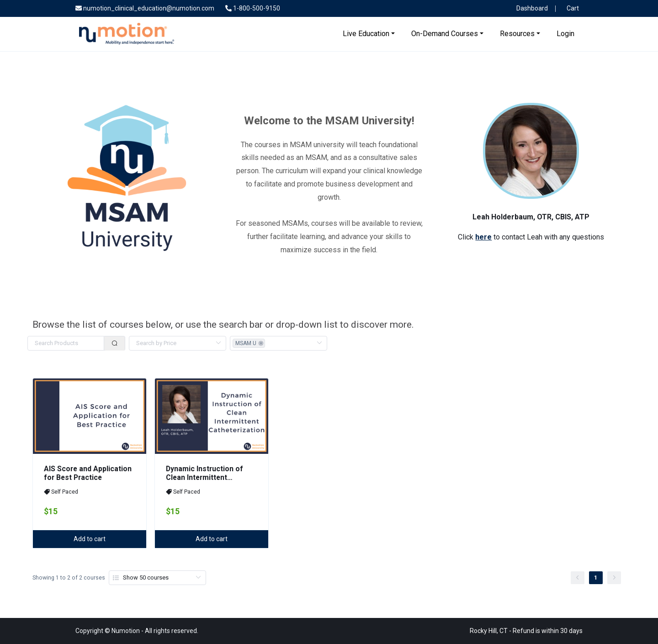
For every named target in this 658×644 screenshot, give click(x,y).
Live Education (366, 34)
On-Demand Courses (445, 34)
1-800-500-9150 (253, 8)
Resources (517, 34)
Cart (571, 8)
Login (565, 34)
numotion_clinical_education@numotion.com (145, 8)
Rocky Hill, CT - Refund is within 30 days (526, 631)
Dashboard (530, 8)
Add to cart (90, 539)
